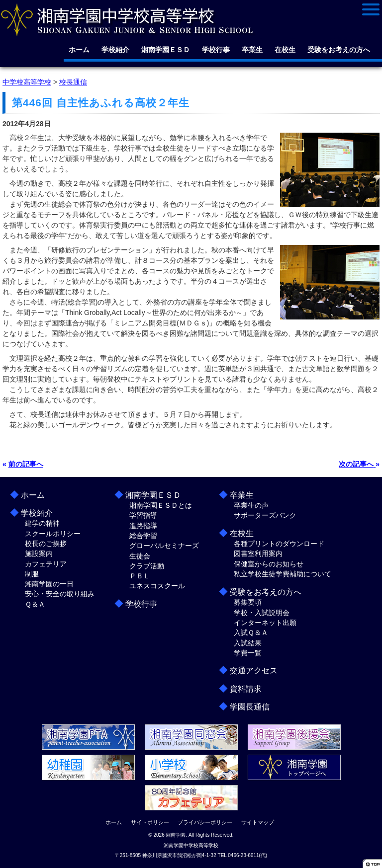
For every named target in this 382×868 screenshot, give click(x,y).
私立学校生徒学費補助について (283, 574)
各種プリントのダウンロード (279, 544)
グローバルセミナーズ (164, 546)
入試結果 (248, 643)
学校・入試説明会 (262, 613)
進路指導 (143, 526)
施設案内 (39, 553)
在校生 (285, 50)
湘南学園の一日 (49, 584)
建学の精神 (42, 523)
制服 (32, 574)
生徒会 (140, 556)
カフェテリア (46, 564)
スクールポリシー (53, 534)
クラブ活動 (147, 566)
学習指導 (143, 515)
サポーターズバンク (265, 515)
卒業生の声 (251, 505)
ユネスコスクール (157, 586)
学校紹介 (115, 50)
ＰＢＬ (140, 576)
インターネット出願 (265, 623)
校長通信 (73, 82)
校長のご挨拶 (46, 544)
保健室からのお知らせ (269, 564)
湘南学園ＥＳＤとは (161, 505)
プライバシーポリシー (205, 822)
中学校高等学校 (27, 82)
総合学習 (143, 536)
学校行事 (216, 50)
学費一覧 (248, 653)
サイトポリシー (150, 822)
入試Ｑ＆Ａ (251, 632)
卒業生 (252, 50)
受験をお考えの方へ (339, 50)
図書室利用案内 (258, 553)
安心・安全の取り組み (60, 594)
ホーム (79, 50)
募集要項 (248, 602)
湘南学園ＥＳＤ (166, 50)
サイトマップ (258, 822)
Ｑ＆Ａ (35, 604)
